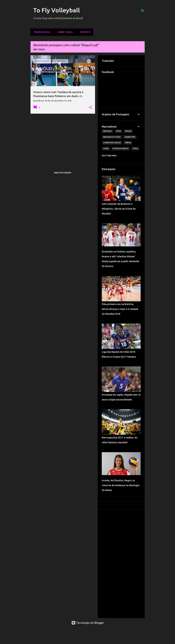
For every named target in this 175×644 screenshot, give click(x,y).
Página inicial (41, 32)
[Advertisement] (63, 140)
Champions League (112, 143)
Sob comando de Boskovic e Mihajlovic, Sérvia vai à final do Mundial (119, 209)
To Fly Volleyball (56, 10)
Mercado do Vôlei (112, 137)
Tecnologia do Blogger (88, 623)
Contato (84, 32)
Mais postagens (63, 173)
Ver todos (39, 49)
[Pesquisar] (143, 11)
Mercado (108, 131)
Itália (135, 148)
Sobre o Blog (64, 32)
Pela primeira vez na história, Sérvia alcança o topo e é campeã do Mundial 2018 (120, 309)
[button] (90, 107)
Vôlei (119, 131)
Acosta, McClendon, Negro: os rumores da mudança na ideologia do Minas (121, 485)
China (106, 148)
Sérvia (128, 143)
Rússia (128, 131)
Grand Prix (130, 137)
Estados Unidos (121, 148)
